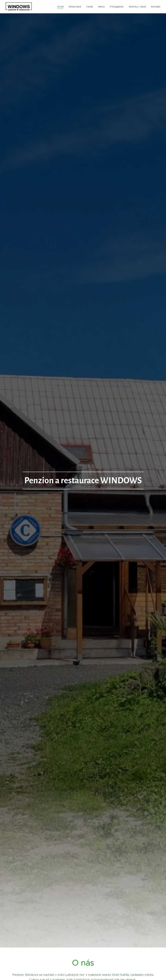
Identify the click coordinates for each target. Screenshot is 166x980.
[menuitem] (61, 7)
